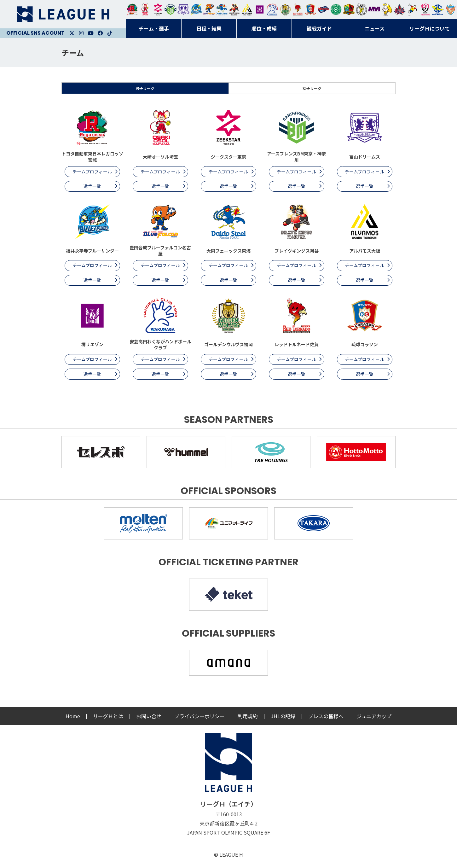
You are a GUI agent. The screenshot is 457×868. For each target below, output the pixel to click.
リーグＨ (63, 14)
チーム (73, 52)
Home (73, 720)
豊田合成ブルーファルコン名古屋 (209, 9)
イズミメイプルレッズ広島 (400, 9)
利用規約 (248, 720)
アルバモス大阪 (247, 9)
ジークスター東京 (158, 9)
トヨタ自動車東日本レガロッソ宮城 (132, 9)
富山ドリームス (183, 9)
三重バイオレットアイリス (374, 9)
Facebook (100, 33)
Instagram (81, 33)
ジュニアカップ (374, 720)
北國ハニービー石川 (336, 9)
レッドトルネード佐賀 (298, 9)
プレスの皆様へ (326, 720)
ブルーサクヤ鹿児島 (438, 9)
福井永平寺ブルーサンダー (196, 9)
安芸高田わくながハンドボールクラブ (272, 9)
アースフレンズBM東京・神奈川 (171, 9)
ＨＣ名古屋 (362, 9)
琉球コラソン (310, 9)
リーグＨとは (108, 720)
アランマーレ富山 (323, 9)
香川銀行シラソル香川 (413, 9)
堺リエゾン (260, 9)
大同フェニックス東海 (222, 9)
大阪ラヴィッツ (387, 9)
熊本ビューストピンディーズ (425, 9)
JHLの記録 (283, 720)
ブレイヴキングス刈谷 (234, 9)
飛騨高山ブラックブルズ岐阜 (349, 9)
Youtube (91, 33)
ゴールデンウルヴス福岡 (285, 9)
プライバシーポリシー (200, 720)
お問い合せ (149, 720)
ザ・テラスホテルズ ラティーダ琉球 (451, 9)
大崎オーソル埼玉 (145, 9)
